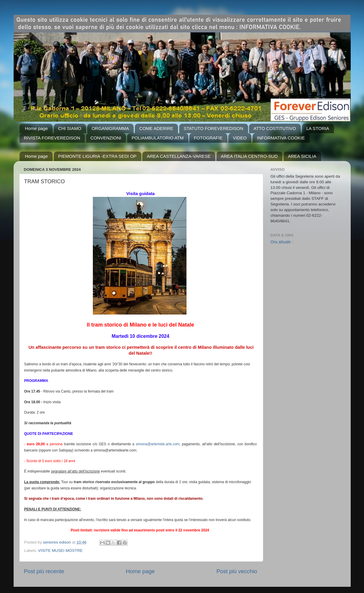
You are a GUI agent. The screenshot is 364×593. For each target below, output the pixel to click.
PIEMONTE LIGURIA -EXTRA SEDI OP (97, 156)
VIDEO (240, 138)
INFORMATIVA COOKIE (281, 138)
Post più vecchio (237, 571)
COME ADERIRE (156, 128)
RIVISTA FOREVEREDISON (52, 138)
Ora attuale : (282, 242)
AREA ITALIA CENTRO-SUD (249, 156)
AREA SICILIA (302, 156)
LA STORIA (318, 128)
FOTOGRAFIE (208, 138)
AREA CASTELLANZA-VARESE (179, 156)
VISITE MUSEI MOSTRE (60, 551)
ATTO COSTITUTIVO (275, 128)
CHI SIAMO (70, 128)
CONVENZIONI (106, 138)
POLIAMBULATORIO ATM (158, 138)
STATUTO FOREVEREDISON (213, 128)
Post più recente (44, 571)
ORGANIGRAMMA (110, 128)
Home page (36, 128)
